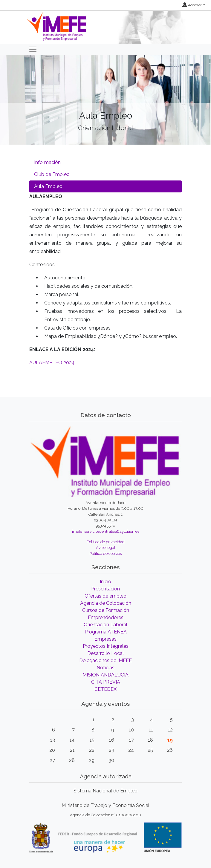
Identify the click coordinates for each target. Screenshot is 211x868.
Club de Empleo (52, 174)
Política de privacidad (106, 542)
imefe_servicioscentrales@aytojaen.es (106, 531)
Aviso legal (106, 548)
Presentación (105, 589)
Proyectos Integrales (106, 646)
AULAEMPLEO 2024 (52, 363)
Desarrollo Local (105, 653)
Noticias (105, 668)
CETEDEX (105, 689)
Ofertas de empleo (105, 596)
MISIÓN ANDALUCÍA (105, 675)
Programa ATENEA (106, 632)
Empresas (105, 639)
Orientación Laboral (105, 625)
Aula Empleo (48, 186)
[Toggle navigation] (33, 49)
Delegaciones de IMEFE (105, 660)
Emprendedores (106, 617)
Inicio (105, 582)
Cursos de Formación (106, 610)
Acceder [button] (192, 5)
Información (47, 162)
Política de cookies (105, 554)
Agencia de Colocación (106, 603)
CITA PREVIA (106, 682)
